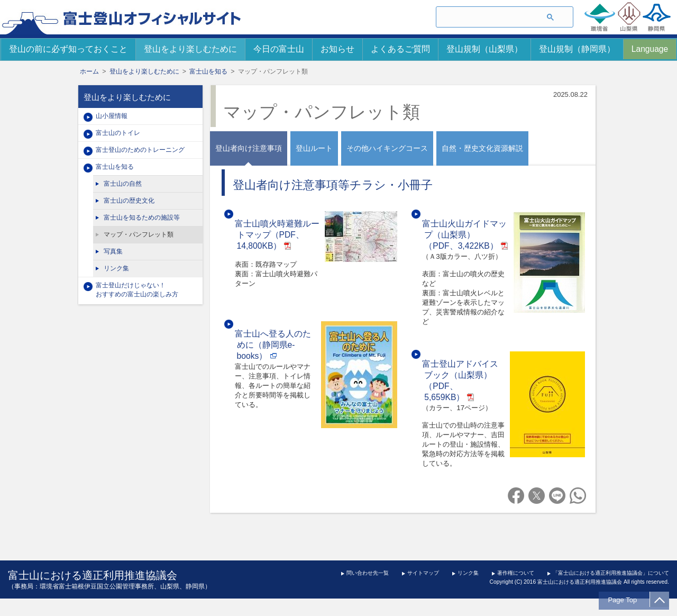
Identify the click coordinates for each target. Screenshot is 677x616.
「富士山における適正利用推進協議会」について (611, 573)
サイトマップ (423, 573)
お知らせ (337, 49)
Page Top (625, 600)
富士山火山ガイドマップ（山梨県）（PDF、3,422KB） (464, 235)
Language (650, 49)
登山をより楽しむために (190, 49)
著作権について (516, 573)
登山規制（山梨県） (484, 49)
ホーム (89, 71)
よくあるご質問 (400, 49)
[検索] (485, 17)
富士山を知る (208, 71)
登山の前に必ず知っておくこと (68, 49)
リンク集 (468, 573)
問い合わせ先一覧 (368, 573)
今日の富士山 (279, 49)
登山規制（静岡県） (577, 49)
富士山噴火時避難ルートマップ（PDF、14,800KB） (277, 235)
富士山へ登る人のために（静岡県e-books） (273, 345)
